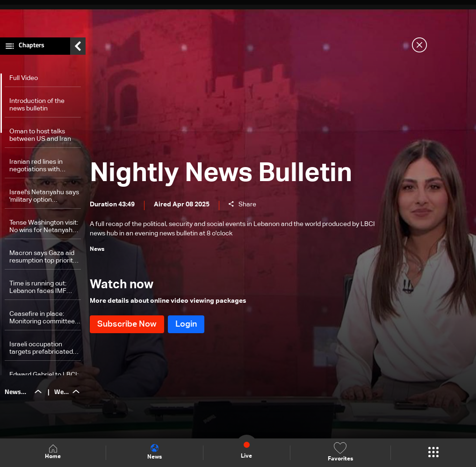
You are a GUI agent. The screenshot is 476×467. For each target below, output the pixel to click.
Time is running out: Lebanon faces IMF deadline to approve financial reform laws (40, 290)
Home (53, 452)
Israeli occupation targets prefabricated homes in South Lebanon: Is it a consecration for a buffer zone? (41, 351)
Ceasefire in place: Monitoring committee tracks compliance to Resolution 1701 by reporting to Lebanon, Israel (42, 320)
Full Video (24, 80)
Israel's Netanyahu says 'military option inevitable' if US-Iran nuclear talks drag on (44, 199)
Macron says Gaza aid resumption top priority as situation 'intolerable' (44, 259)
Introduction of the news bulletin (37, 107)
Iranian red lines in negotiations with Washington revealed (41, 168)
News (155, 452)
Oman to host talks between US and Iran (40, 138)
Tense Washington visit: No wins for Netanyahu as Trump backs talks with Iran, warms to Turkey (44, 229)
